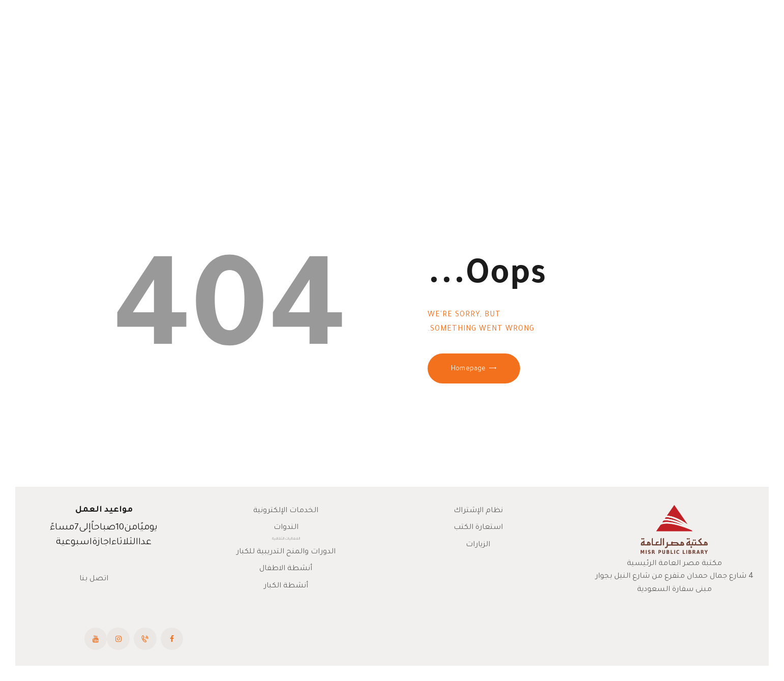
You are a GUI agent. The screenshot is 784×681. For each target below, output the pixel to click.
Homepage (468, 369)
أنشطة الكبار (286, 586)
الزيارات (478, 545)
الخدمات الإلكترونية (286, 511)
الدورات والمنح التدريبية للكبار (286, 552)
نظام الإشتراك (478, 511)
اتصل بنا (94, 579)
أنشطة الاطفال (286, 569)
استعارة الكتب (478, 528)
